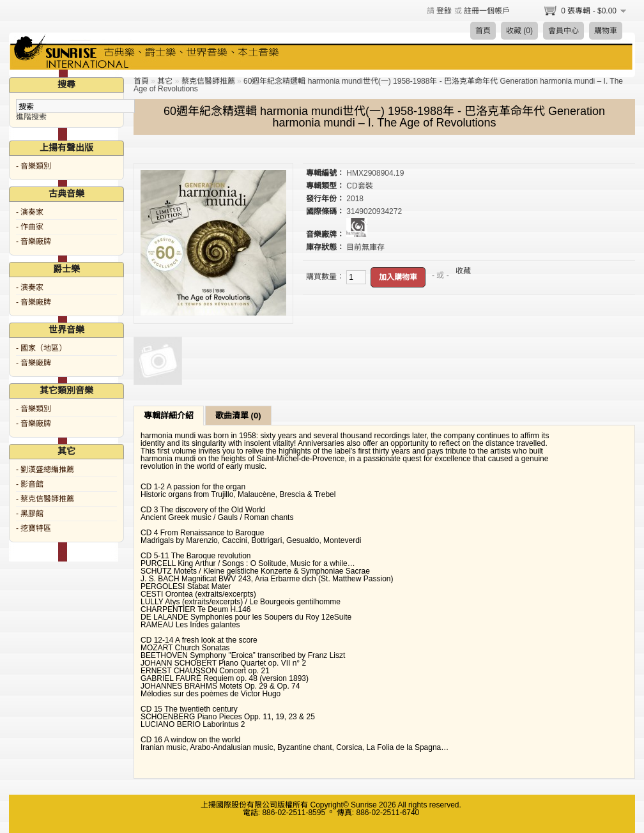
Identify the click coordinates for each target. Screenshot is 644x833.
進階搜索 (31, 117)
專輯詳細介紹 (169, 416)
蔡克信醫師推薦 (208, 81)
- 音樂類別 (34, 166)
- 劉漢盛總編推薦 (45, 470)
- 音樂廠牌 (34, 241)
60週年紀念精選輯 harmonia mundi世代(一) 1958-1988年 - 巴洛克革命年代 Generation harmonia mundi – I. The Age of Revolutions (378, 85)
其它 (165, 81)
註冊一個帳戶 (487, 11)
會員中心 (563, 31)
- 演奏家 (30, 212)
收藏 (463, 271)
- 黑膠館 (30, 514)
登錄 (444, 11)
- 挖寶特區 (34, 528)
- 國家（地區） (41, 348)
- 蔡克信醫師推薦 (45, 499)
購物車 (606, 31)
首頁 (483, 31)
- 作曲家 (30, 227)
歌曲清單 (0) (238, 416)
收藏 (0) (519, 31)
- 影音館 (30, 484)
